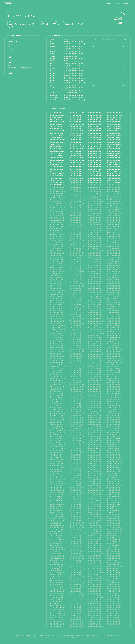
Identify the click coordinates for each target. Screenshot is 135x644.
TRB (118, 4)
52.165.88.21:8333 (94, 151)
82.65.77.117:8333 (113, 147)
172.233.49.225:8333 (57, 153)
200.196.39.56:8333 (56, 142)
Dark (67, 638)
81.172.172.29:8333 (114, 124)
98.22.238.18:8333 (94, 147)
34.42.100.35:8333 (56, 117)
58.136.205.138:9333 (76, 129)
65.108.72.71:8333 (75, 151)
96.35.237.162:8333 (114, 176)
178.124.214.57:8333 (57, 183)
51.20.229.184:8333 (56, 167)
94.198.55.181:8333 (95, 183)
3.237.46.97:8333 (56, 178)
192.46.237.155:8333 (76, 138)
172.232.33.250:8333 (57, 156)
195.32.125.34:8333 (114, 120)
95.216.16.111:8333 (75, 171)
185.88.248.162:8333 (114, 135)
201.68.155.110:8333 (76, 158)
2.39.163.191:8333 (75, 183)
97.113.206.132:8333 (114, 133)
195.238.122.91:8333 (76, 178)
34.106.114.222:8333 (95, 115)
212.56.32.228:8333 (75, 122)
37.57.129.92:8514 (113, 151)
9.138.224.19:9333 (75, 167)
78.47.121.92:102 (94, 171)
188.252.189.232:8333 (95, 129)
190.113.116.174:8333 (95, 135)
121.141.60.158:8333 (76, 133)
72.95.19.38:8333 (56, 113)
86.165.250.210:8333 (114, 129)
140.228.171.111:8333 (115, 115)
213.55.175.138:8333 (95, 117)
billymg (28, 635)
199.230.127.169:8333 (76, 124)
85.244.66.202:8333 (75, 142)
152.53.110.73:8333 (114, 117)
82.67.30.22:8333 (94, 149)
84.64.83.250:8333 (113, 165)
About (126, 4)
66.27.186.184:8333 (95, 180)
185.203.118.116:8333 (57, 140)
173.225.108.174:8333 (76, 113)
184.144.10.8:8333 (56, 147)
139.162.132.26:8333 (114, 140)
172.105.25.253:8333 (57, 122)
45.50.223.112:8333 (114, 180)
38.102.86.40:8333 (94, 158)
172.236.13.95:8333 (56, 126)
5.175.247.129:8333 (56, 158)
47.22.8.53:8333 (55, 149)
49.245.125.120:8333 (114, 144)
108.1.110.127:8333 (114, 174)
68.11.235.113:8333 (114, 142)
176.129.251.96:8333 (95, 140)
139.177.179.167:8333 (95, 144)
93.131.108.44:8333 (114, 171)
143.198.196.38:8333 (95, 142)
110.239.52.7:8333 (113, 160)
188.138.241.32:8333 (76, 144)
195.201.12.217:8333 (114, 153)
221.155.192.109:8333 (76, 160)
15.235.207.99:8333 (75, 176)
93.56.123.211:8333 (95, 178)
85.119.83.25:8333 (113, 156)
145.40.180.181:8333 (95, 138)
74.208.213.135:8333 (57, 174)
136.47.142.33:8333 (114, 158)
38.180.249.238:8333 (57, 131)
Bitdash (9, 4)
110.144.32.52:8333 (75, 169)
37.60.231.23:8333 (94, 124)
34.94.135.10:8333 (94, 156)
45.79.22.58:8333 (75, 140)
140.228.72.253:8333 (57, 171)
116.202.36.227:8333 (76, 149)
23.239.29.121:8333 (114, 169)
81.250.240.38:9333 (56, 165)
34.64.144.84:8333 (94, 169)
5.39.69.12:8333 (94, 126)
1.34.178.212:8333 (56, 138)
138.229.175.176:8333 (115, 113)
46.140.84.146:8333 (56, 176)
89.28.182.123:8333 (56, 129)
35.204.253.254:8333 (95, 167)
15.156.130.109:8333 (95, 133)
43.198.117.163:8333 (76, 131)
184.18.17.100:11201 (95, 160)
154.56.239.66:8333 (75, 135)
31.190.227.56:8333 (75, 174)
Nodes (109, 4)
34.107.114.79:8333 (95, 113)
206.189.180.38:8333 (114, 167)
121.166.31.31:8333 (56, 180)
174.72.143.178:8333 (57, 135)
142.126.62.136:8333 (76, 117)
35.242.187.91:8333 (56, 162)
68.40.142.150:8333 (75, 156)
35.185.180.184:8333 (57, 115)
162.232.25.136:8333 (114, 149)
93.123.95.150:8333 (95, 131)
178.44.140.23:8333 (75, 120)
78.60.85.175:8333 (56, 185)
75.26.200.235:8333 (114, 178)
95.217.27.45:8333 (94, 122)
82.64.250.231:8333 (56, 133)
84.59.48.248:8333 (75, 126)
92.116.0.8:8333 (113, 131)
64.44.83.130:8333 (75, 162)
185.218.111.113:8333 (76, 147)
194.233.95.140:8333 (95, 176)
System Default (73, 638)
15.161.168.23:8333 (95, 174)
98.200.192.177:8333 (57, 151)
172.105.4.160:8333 (114, 162)
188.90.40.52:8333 (75, 180)
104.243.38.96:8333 (56, 120)
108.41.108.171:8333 (114, 126)
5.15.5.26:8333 (55, 144)
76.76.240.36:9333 (75, 115)
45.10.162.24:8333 (94, 120)
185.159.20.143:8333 (57, 160)
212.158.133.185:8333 (76, 165)
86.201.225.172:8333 (114, 183)
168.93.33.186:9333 (114, 122)
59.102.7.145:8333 (56, 124)
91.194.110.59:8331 (75, 153)
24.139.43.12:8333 (94, 162)
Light (64, 638)
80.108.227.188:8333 (95, 165)
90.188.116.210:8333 (114, 138)
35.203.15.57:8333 (94, 153)
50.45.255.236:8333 (56, 169)
